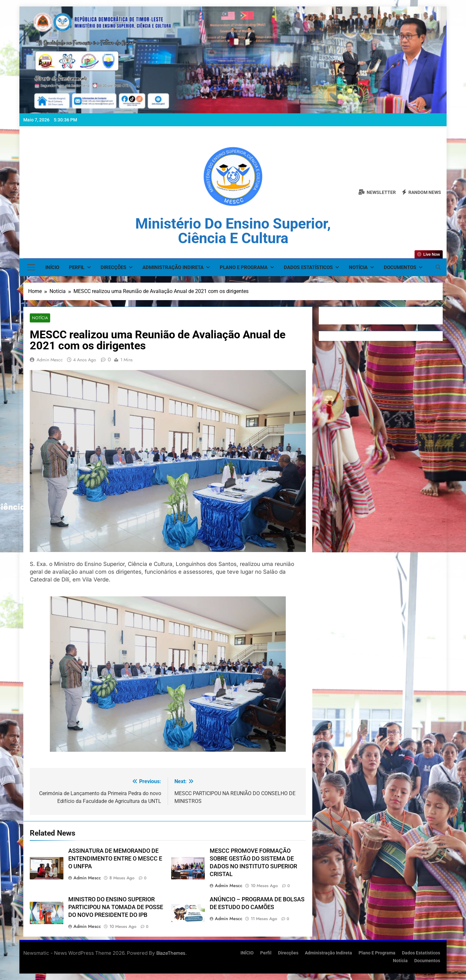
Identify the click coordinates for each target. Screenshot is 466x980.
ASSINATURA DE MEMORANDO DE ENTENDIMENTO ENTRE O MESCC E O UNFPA (115, 859)
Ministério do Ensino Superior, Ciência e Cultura (233, 231)
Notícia (358, 267)
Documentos (400, 267)
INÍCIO (52, 267)
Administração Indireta (173, 267)
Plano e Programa (244, 267)
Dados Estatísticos (308, 267)
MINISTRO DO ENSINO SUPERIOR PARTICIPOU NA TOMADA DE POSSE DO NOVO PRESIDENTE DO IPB (116, 907)
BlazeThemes (171, 953)
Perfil (77, 267)
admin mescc (50, 360)
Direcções (113, 267)
